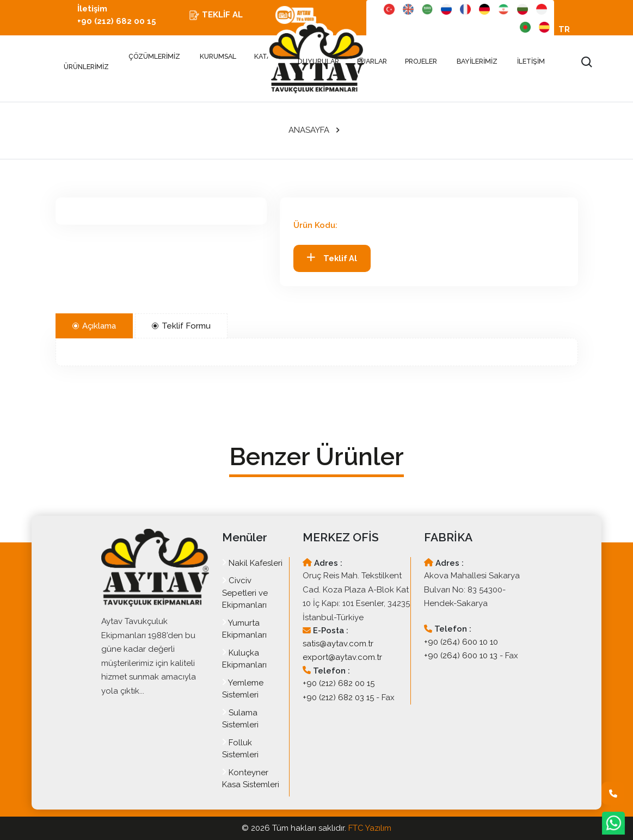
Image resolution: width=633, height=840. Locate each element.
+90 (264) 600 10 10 (461, 642)
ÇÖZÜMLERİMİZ (154, 56)
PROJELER (422, 61)
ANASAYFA (309, 130)
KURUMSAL (218, 56)
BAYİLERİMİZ (477, 61)
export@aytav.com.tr (342, 657)
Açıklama (94, 326)
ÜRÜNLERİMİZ (86, 62)
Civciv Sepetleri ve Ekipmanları (245, 593)
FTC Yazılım (370, 828)
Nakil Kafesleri (252, 563)
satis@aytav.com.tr (338, 644)
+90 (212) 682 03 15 (338, 697)
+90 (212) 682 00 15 (339, 683)
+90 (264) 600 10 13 (461, 656)
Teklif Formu (181, 326)
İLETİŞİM (531, 61)
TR (564, 29)
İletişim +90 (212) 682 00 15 (117, 15)
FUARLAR (373, 61)
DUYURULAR (318, 61)
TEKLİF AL (216, 15)
